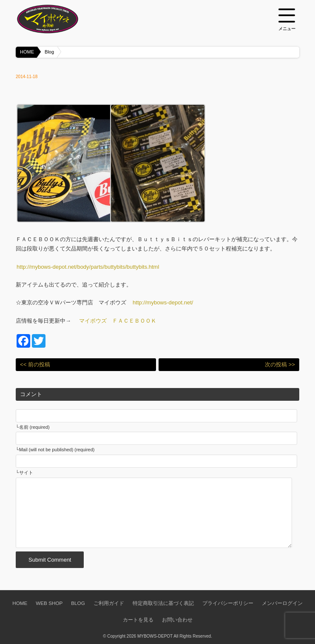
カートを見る (138, 620)
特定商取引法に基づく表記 (163, 603)
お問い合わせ (177, 620)
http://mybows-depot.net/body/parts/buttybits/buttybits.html (88, 267)
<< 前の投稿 (35, 364)
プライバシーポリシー (228, 603)
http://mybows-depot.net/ (163, 302)
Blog (49, 52)
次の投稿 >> (280, 364)
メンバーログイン (282, 603)
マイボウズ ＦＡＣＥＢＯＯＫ (118, 321)
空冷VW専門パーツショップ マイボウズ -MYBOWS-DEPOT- (58, 19)
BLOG (78, 603)
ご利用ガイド (109, 603)
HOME (27, 52)
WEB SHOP (49, 603)
